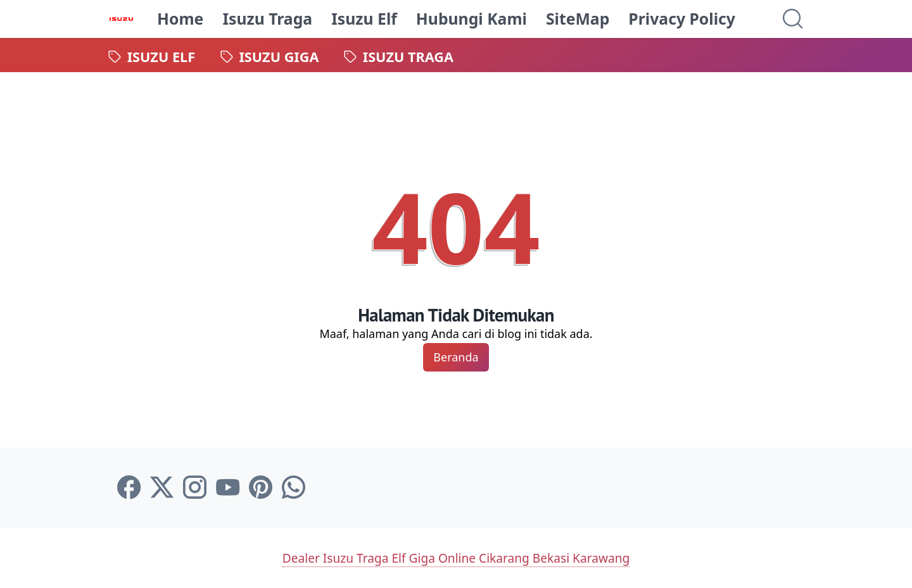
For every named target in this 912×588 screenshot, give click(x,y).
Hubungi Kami (472, 19)
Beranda (456, 357)
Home (181, 19)
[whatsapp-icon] (294, 488)
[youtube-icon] (228, 488)
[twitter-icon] (162, 488)
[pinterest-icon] (261, 488)
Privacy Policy (682, 19)
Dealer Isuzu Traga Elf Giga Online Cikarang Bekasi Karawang (456, 557)
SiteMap (578, 19)
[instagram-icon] (195, 488)
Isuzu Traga (268, 19)
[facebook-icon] (129, 488)
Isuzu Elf (365, 19)
